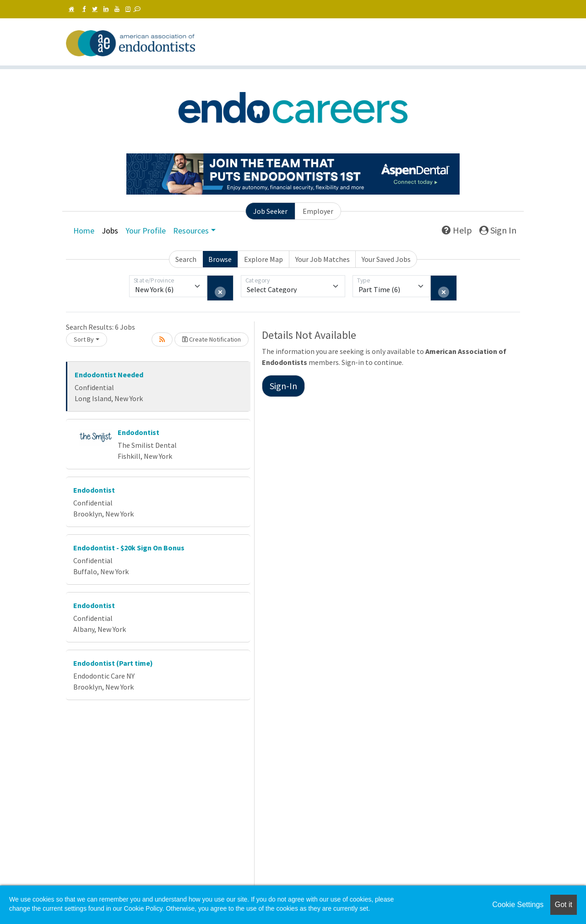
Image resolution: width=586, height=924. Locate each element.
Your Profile (146, 231)
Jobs (110, 231)
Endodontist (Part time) (113, 663)
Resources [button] (191, 231)
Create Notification (212, 339)
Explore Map (263, 259)
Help (457, 230)
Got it (564, 905)
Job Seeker (270, 211)
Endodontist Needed (109, 375)
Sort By (84, 339)
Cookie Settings (518, 905)
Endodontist (138, 432)
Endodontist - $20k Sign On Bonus (129, 548)
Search (186, 259)
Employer (318, 211)
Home (84, 231)
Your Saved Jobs (386, 259)
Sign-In (283, 386)
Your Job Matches (323, 259)
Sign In (498, 230)
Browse (220, 259)
